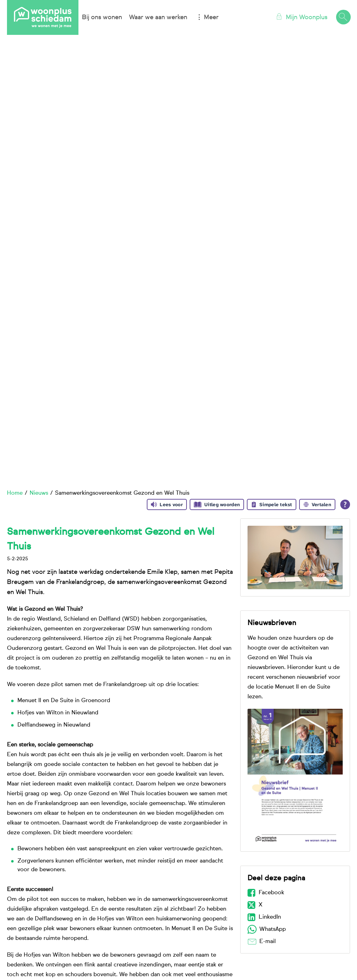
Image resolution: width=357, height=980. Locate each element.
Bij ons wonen (102, 17)
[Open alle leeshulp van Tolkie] (345, 504)
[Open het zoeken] (343, 17)
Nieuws (39, 493)
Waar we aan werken (158, 17)
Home (15, 493)
